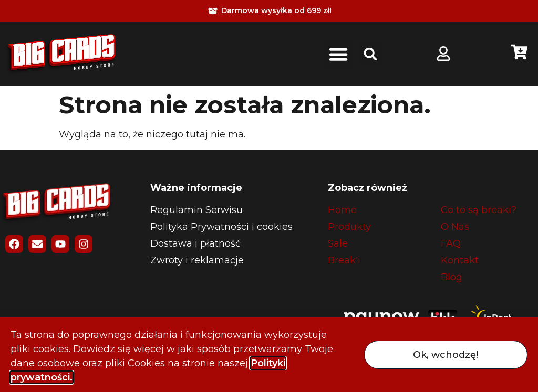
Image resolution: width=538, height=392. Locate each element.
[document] (269, 196)
